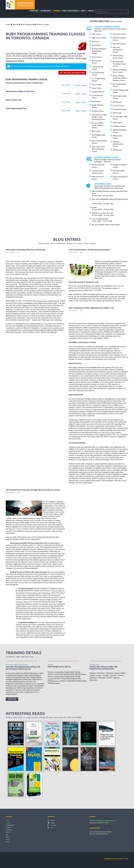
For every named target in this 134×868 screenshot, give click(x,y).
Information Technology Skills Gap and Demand (26, 250)
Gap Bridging (46, 11)
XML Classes (117, 150)
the (46, 301)
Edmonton (93, 680)
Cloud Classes (97, 88)
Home (8, 24)
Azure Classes (97, 57)
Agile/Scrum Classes (99, 38)
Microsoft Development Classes (118, 50)
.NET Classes (96, 34)
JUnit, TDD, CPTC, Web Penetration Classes (98, 149)
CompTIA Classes (98, 92)
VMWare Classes (119, 126)
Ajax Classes (96, 45)
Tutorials (8, 832)
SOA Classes (117, 113)
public (64, 56)
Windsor (117, 678)
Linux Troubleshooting (100, 219)
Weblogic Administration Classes (118, 144)
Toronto (109, 678)
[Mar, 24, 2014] (73, 252)
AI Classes (95, 41)
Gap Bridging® (10, 825)
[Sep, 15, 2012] (10, 252)
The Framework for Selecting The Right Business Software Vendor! (33, 490)
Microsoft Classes (119, 44)
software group (114, 859)
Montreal (110, 673)
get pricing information (72, 73)
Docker (94, 207)
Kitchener (93, 678)
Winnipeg (102, 678)
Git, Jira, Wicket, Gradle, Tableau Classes (98, 125)
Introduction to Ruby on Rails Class (20, 91)
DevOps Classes (98, 111)
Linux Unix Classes (119, 34)
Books (7, 842)
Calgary (99, 675)
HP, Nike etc (10, 529)
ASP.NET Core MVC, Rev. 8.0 (102, 213)
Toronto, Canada (43, 24)
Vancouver (101, 673)
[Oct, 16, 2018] (73, 311)
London (92, 675)
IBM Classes (96, 131)
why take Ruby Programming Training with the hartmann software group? (23, 668)
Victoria (121, 675)
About (83, 11)
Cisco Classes (97, 84)
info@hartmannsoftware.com (106, 821)
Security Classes (119, 105)
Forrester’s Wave (22, 602)
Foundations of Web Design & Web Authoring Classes (99, 117)
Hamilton (106, 675)
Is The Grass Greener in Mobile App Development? (89, 250)
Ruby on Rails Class (14, 100)
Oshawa (93, 673)
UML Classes (117, 122)
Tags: (18, 252)
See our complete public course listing (106, 225)
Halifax (123, 673)
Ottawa (117, 673)
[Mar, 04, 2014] (10, 492)
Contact (91, 11)
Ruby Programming (28, 24)
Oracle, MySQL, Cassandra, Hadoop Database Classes (120, 78)
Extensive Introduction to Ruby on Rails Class (24, 83)
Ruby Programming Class (16, 108)
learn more (12, 699)
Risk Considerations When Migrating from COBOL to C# (91, 308)
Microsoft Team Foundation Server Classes (119, 64)
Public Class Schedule (70, 11)
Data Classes (96, 101)
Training (56, 11)
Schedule (8, 828)
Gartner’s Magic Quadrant (49, 599)
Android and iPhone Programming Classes (99, 51)
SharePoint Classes (120, 109)
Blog (7, 835)
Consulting (34, 11)
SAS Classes (117, 102)
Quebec (114, 675)
